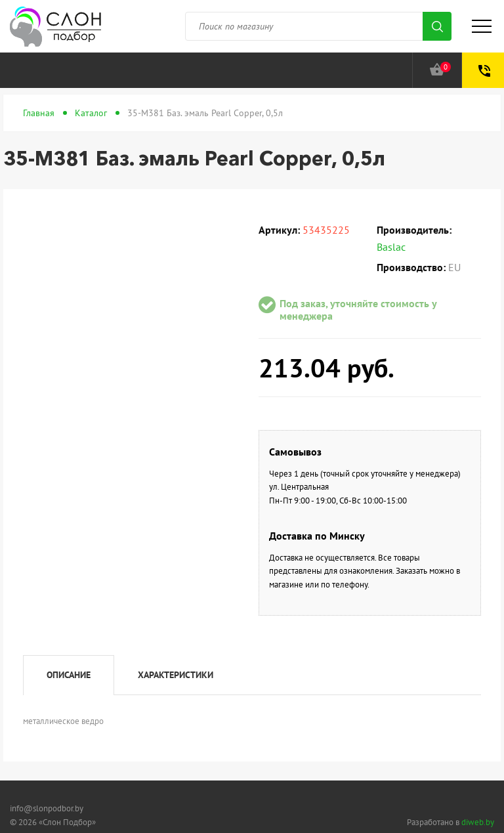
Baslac (391, 247)
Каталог (91, 113)
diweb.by (478, 822)
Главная (39, 113)
